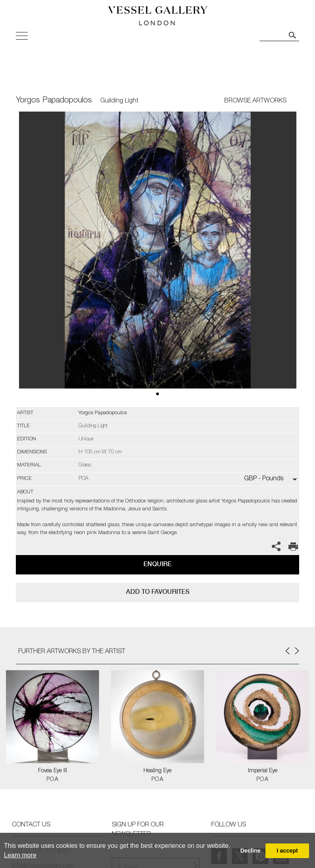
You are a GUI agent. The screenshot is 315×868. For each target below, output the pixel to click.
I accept (287, 851)
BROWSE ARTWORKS (255, 101)
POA (52, 780)
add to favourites (158, 592)
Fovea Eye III (52, 771)
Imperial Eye (263, 771)
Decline (250, 851)
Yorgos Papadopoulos (54, 101)
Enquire (157, 564)
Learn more (20, 855)
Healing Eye (157, 771)
